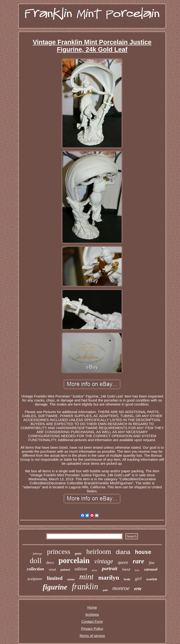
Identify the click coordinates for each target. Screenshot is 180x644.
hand (126, 570)
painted (65, 570)
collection (35, 569)
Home (92, 607)
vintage (104, 561)
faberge (37, 554)
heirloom (99, 552)
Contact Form (92, 621)
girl (138, 579)
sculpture (35, 579)
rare (138, 561)
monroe (121, 588)
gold (105, 590)
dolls (137, 570)
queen (123, 562)
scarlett (151, 579)
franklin (85, 587)
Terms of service (92, 636)
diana (123, 552)
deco (50, 562)
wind (52, 569)
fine (152, 563)
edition (81, 569)
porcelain (74, 560)
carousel (151, 569)
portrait (110, 569)
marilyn (109, 578)
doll (36, 560)
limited (55, 578)
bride (127, 579)
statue (71, 579)
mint (86, 577)
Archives (92, 614)
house (143, 552)
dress (94, 570)
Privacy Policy (92, 629)
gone (78, 554)
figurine (55, 587)
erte (138, 589)
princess (59, 551)
